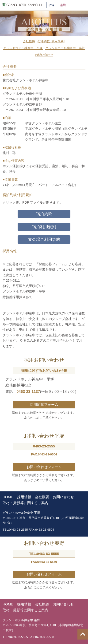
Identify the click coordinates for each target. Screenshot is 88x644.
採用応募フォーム (44, 405)
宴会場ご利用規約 (44, 239)
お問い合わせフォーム (44, 467)
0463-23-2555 (44, 446)
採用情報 (24, 497)
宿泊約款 (44, 214)
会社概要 (29, 41)
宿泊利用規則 (44, 227)
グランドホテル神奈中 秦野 (65, 48)
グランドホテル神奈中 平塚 (23, 48)
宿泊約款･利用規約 (51, 41)
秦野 (63, 5)
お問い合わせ (44, 55)
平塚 (51, 5)
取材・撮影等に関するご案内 (25, 503)
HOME (8, 497)
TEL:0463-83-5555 (44, 554)
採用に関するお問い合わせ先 (44, 370)
